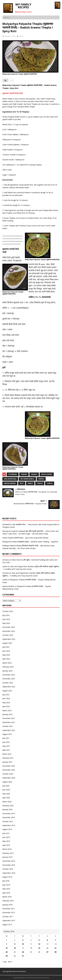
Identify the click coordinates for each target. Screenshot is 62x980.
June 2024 (6, 619)
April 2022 (6, 706)
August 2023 (7, 643)
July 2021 (6, 738)
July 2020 (6, 786)
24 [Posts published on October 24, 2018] (23, 952)
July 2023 (6, 647)
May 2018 (6, 889)
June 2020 (6, 790)
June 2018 (6, 885)
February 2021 (8, 758)
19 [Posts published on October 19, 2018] (39, 948)
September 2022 (9, 687)
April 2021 (6, 750)
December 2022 (9, 675)
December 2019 (9, 814)
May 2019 (6, 841)
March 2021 (7, 754)
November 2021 (9, 722)
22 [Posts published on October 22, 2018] (7, 952)
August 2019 (7, 829)
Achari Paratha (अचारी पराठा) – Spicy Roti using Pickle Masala (25, 538)
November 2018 (9, 865)
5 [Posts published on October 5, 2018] (39, 940)
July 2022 (6, 695)
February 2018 (8, 901)
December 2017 (9, 909)
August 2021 (7, 734)
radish (41, 479)
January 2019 (7, 857)
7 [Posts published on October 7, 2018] (55, 940)
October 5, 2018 (10, 36)
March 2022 (7, 710)
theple (50, 483)
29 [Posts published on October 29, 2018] (7, 956)
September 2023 (9, 639)
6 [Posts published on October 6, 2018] (47, 940)
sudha (21, 36)
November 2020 (9, 770)
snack (30, 483)
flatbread (13, 474)
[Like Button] (5, 80)
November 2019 (9, 817)
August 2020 (7, 782)
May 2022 (6, 703)
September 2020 (9, 778)
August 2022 (7, 691)
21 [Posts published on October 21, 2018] (55, 948)
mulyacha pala (10, 479)
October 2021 (8, 726)
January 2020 (7, 809)
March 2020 (7, 802)
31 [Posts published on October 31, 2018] (23, 956)
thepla (40, 483)
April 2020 (6, 798)
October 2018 (8, 869)
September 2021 (9, 730)
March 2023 (7, 663)
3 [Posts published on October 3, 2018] (23, 940)
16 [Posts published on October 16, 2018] (15, 948)
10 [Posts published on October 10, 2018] (23, 944)
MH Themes (45, 978)
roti (22, 483)
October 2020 (8, 774)
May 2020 (6, 794)
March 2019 (7, 849)
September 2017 (9, 920)
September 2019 (9, 825)
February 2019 (8, 853)
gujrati (34, 474)
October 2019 (8, 821)
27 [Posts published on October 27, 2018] (47, 952)
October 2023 (8, 635)
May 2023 (6, 655)
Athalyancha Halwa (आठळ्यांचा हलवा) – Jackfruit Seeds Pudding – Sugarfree (30, 542)
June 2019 (6, 837)
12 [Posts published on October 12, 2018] (39, 944)
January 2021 (7, 762)
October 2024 (8, 611)
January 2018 (7, 905)
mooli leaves (47, 474)
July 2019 (6, 833)
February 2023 (8, 667)
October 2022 (8, 683)
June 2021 (6, 742)
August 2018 (7, 877)
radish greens (10, 483)
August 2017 (7, 925)
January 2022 (7, 714)
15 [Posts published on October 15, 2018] (7, 948)
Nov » (10, 962)
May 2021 (6, 746)
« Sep (4, 962)
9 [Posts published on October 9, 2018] (15, 944)
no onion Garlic (27, 479)
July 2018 (6, 881)
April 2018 (6, 893)
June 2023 (6, 651)
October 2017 (8, 917)
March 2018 (7, 897)
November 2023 (9, 631)
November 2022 (9, 679)
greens (24, 474)
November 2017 (9, 913)
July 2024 (6, 615)
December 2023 (9, 627)
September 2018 (9, 873)
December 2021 (9, 718)
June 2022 (6, 698)
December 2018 (9, 861)
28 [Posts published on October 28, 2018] (55, 952)
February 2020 (8, 806)
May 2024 (6, 623)
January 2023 (7, 671)
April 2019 (6, 845)
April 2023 (6, 659)
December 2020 (9, 766)
